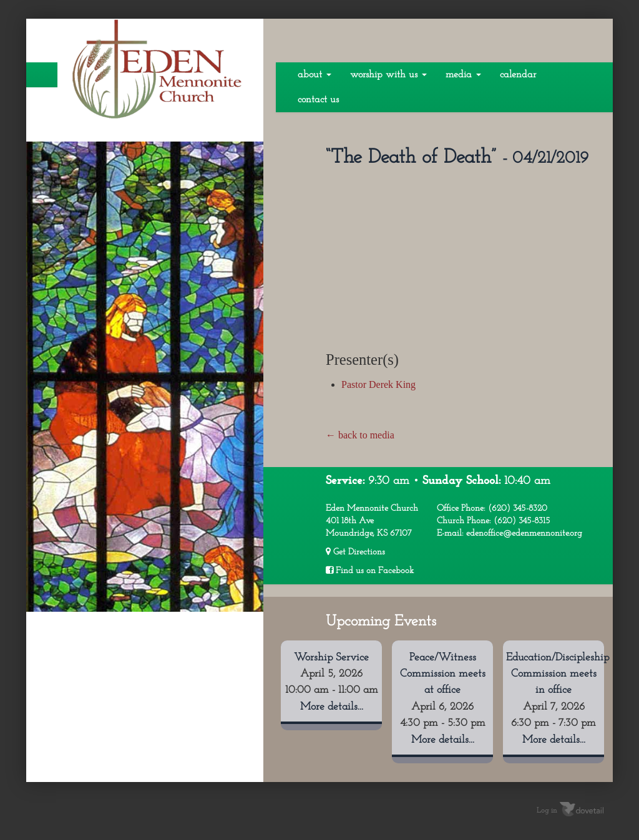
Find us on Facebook (370, 571)
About (315, 75)
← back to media (360, 435)
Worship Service (331, 658)
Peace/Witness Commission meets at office (443, 674)
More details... (332, 707)
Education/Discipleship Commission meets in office (558, 674)
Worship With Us (388, 75)
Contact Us (318, 100)
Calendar (518, 75)
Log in (547, 811)
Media (463, 75)
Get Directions (355, 552)
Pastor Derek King (378, 384)
